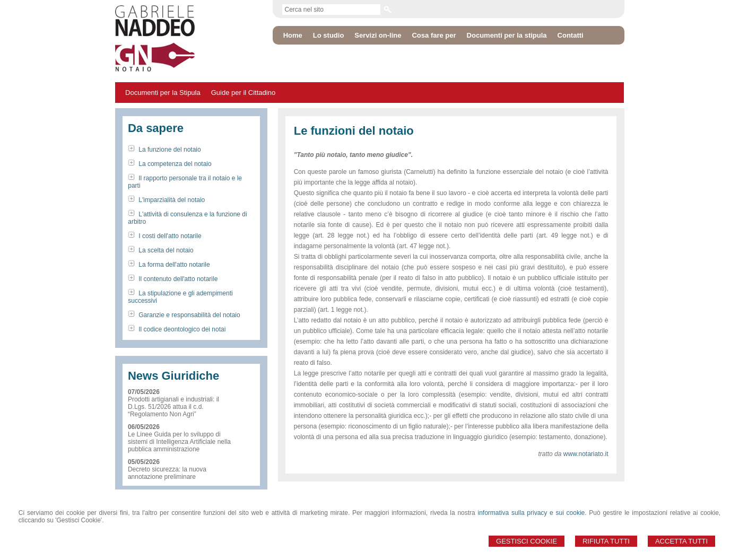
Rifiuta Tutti (606, 541)
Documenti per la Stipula (163, 93)
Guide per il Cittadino (243, 93)
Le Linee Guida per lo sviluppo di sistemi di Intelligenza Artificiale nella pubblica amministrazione (179, 442)
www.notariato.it (586, 454)
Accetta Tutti (681, 541)
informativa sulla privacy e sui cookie (532, 513)
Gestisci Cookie (527, 541)
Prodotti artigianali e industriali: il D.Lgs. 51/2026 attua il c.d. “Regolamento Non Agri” (173, 407)
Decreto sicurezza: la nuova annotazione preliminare (167, 473)
